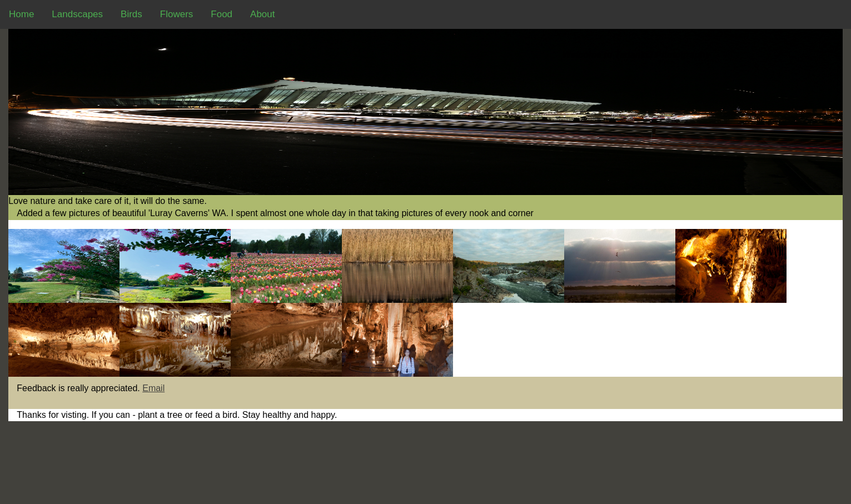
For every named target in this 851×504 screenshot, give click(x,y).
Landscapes (77, 14)
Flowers (177, 14)
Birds (131, 14)
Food (222, 14)
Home (21, 14)
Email (153, 388)
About (262, 14)
